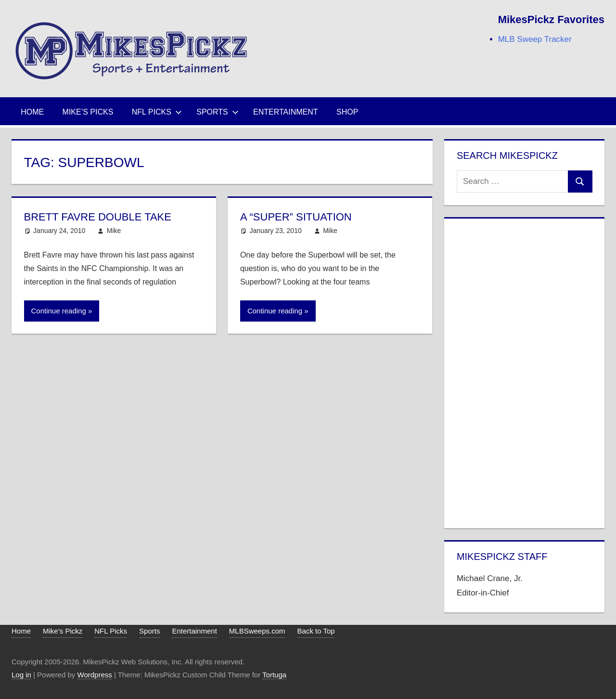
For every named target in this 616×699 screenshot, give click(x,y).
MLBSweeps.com (257, 631)
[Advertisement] (525, 371)
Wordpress (95, 675)
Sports (218, 112)
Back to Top (316, 631)
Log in (21, 675)
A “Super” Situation (296, 217)
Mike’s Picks (88, 112)
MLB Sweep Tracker (535, 39)
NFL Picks (157, 112)
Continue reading (59, 311)
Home (32, 112)
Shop (347, 112)
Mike (114, 231)
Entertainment (286, 112)
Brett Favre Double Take (98, 217)
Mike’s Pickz (63, 631)
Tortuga (274, 675)
